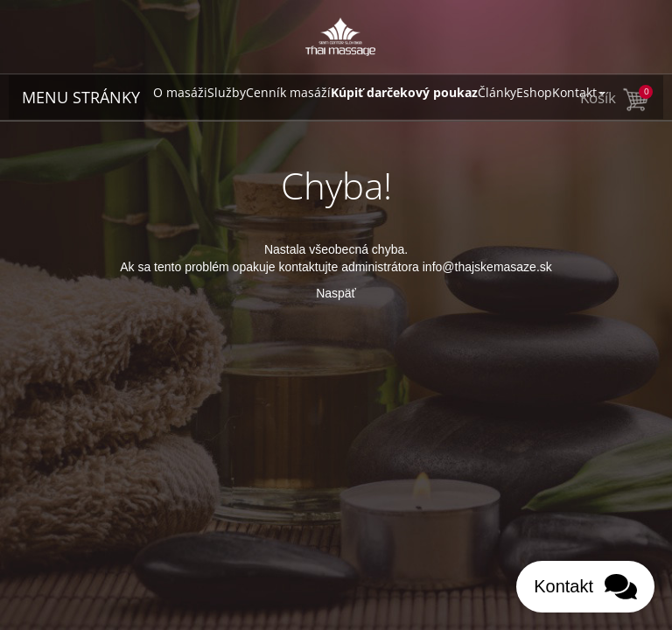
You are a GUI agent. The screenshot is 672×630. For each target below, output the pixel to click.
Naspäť (336, 293)
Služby (227, 92)
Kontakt (579, 92)
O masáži (180, 92)
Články (497, 92)
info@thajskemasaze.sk (487, 267)
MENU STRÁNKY (81, 97)
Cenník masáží (288, 92)
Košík (616, 98)
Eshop (534, 92)
